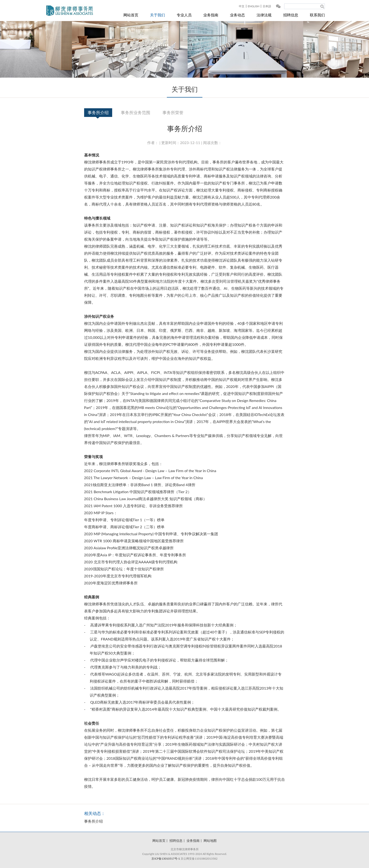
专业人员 (184, 15)
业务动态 (237, 15)
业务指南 (211, 15)
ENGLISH (254, 6)
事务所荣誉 (173, 112)
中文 (242, 6)
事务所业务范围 (136, 112)
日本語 (267, 6)
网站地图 (210, 841)
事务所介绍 (98, 112)
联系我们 (317, 15)
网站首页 (131, 15)
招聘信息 (291, 15)
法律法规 (264, 15)
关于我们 (158, 15)
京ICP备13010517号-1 (166, 859)
